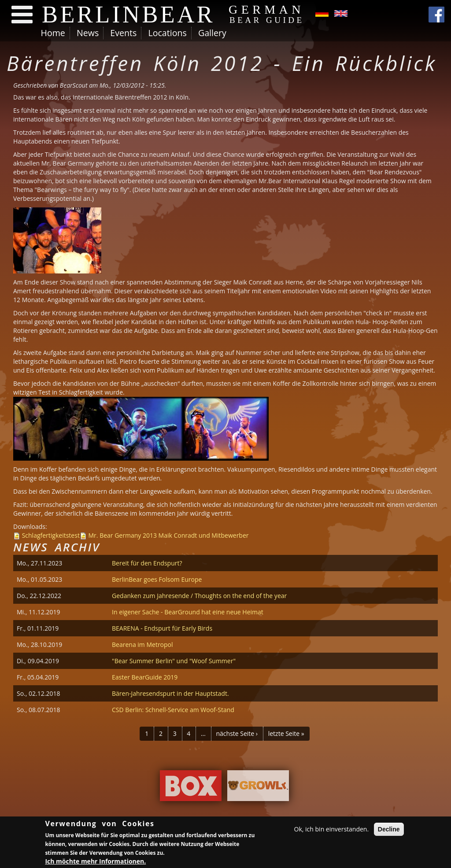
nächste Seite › (237, 733)
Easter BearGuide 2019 (145, 677)
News (88, 33)
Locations (167, 33)
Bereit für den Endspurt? (147, 563)
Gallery (212, 33)
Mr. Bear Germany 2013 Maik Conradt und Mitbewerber (169, 535)
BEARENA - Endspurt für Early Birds (162, 628)
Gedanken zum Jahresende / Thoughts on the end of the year (199, 596)
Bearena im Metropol (142, 645)
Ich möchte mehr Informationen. (95, 863)
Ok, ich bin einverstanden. (332, 830)
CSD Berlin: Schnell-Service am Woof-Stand (173, 710)
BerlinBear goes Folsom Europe (157, 579)
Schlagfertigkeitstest (51, 535)
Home (53, 33)
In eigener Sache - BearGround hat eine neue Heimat (188, 612)
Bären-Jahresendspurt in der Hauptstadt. (170, 693)
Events (123, 33)
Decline (389, 831)
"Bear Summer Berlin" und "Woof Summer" (174, 661)
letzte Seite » (286, 733)
